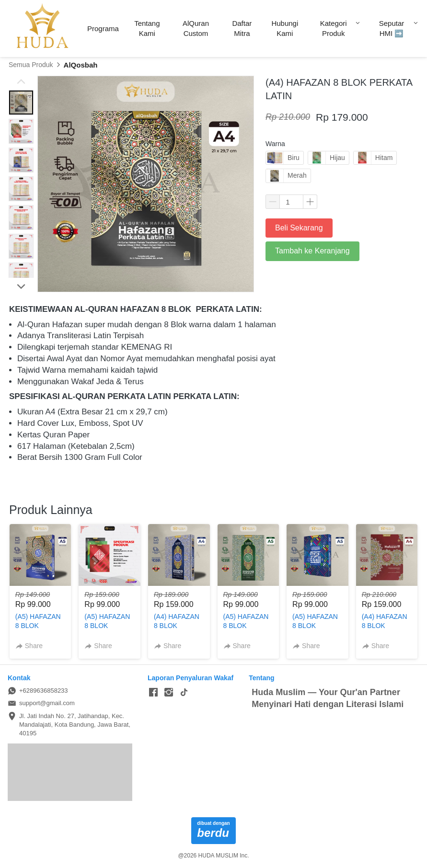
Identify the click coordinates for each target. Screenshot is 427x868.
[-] (153, 693)
